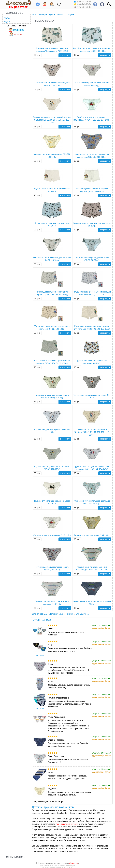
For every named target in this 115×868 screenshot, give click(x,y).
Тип (33, 14)
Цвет (51, 14)
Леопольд (74, 863)
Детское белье (14, 13)
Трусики (8, 22)
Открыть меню (15, 857)
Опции (70, 14)
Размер (42, 14)
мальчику (16, 30)
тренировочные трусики (67, 824)
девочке (16, 34)
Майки (7, 18)
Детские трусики (16, 26)
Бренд (60, 14)
